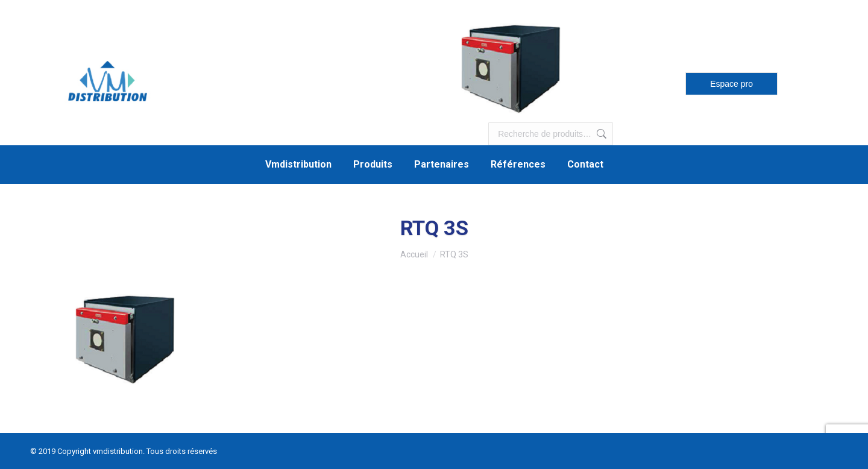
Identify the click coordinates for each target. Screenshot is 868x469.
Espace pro (731, 84)
